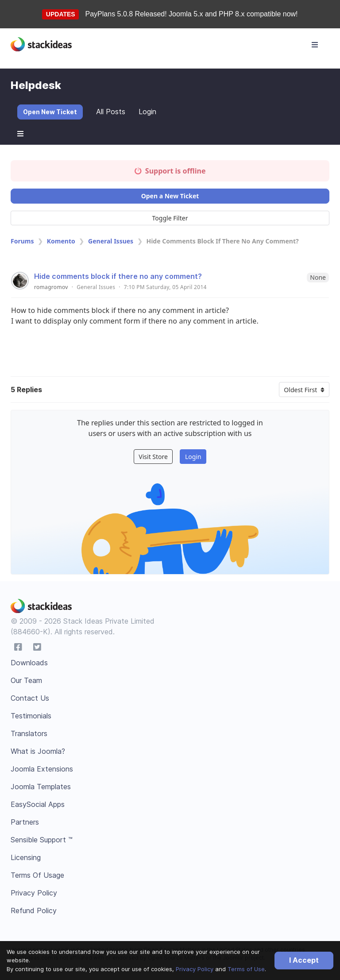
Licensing (26, 857)
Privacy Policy (195, 969)
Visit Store (153, 457)
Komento (61, 241)
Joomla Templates (41, 787)
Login (147, 112)
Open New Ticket (50, 112)
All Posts (111, 112)
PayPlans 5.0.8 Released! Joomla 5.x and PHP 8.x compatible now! (192, 14)
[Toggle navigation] (315, 45)
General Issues (111, 241)
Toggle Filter (170, 218)
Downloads (29, 663)
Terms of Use (246, 969)
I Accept (304, 960)
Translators (29, 733)
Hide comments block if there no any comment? (118, 276)
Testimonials (31, 716)
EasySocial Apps (38, 804)
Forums (22, 241)
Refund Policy (34, 911)
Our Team (26, 680)
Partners (25, 822)
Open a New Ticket (170, 196)
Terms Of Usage (37, 875)
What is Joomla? (38, 751)
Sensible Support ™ (42, 840)
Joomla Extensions (42, 769)
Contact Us (30, 698)
